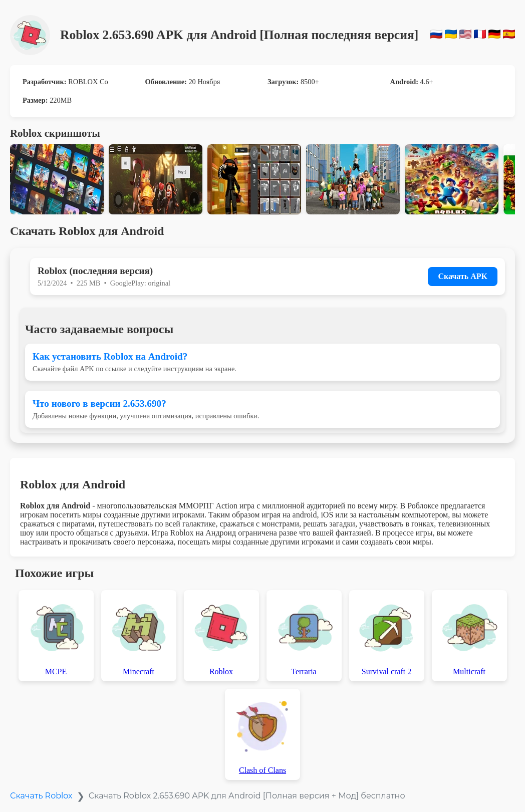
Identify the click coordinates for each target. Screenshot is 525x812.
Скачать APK (463, 276)
